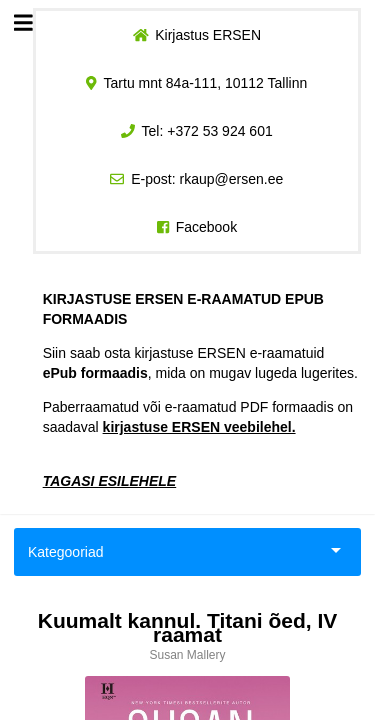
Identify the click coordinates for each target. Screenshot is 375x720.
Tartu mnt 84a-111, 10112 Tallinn (206, 83)
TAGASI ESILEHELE (110, 481)
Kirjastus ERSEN (208, 35)
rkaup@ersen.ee (232, 179)
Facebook (206, 227)
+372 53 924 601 (220, 131)
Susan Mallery (187, 655)
